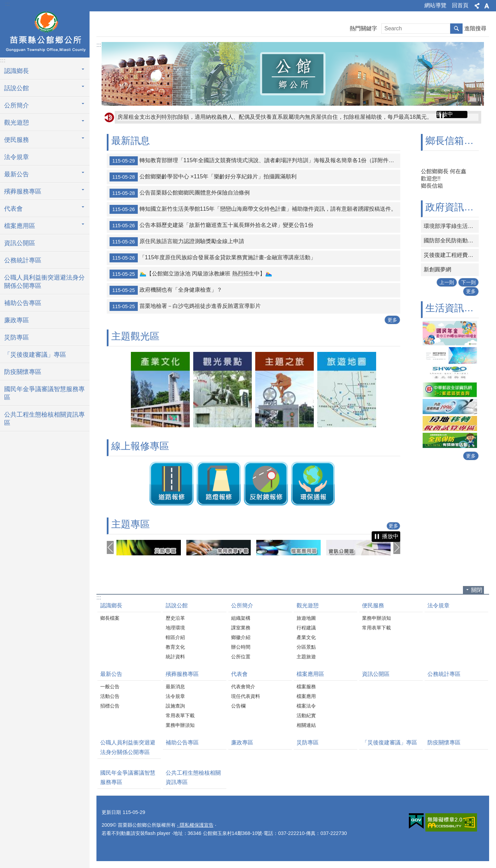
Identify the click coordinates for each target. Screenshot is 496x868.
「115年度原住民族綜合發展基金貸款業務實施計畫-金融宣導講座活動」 (213, 258)
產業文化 (306, 637)
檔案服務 (306, 687)
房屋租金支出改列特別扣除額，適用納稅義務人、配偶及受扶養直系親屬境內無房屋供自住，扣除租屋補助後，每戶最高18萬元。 (275, 117)
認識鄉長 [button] (17, 71)
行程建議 (306, 628)
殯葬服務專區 (182, 674)
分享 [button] (477, 6)
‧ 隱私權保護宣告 (195, 825)
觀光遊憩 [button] (17, 123)
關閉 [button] (477, 590)
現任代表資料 (246, 696)
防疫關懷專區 (23, 372)
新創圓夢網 (437, 269)
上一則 (447, 282)
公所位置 (241, 657)
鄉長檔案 (110, 618)
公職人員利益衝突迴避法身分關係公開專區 (44, 282)
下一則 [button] (397, 547)
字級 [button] (487, 6)
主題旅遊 (306, 657)
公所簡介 (242, 605)
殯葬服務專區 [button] (23, 191)
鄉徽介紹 (241, 637)
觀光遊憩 (308, 605)
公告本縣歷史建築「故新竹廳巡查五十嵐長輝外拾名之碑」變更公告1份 (211, 226)
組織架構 (241, 618)
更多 (392, 320)
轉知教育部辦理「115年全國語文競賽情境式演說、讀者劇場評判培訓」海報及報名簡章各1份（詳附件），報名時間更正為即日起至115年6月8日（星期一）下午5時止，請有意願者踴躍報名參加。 (255, 161)
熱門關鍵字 (363, 28)
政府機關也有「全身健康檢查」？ (166, 290)
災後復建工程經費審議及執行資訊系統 (451, 255)
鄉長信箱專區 (454, 141)
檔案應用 (306, 696)
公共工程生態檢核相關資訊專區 (44, 419)
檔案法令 (306, 706)
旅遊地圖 (306, 618)
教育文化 (175, 647)
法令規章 (17, 157)
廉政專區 (17, 320)
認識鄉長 (111, 605)
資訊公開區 (20, 243)
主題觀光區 (135, 336)
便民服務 (373, 605)
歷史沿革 (175, 618)
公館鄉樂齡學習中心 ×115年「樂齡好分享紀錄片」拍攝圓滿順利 (203, 177)
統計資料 (175, 657)
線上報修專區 (140, 446)
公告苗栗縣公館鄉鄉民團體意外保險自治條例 (180, 193)
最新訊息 (131, 141)
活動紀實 (306, 715)
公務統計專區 (23, 260)
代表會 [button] (13, 209)
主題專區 (131, 524)
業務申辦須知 (376, 618)
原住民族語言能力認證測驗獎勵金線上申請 (177, 242)
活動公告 (110, 696)
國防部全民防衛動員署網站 (451, 240)
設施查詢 (175, 706)
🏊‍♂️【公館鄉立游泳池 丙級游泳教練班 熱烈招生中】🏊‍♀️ (191, 274)
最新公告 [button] (17, 174)
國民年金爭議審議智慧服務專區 (44, 393)
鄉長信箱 (432, 186)
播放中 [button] (445, 114)
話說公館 (177, 605)
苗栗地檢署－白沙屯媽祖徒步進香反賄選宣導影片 (185, 306)
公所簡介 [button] (17, 105)
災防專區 (17, 337)
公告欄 (238, 706)
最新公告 (111, 674)
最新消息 (175, 687)
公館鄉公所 (45, 33)
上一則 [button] (110, 547)
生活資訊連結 (454, 308)
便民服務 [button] (17, 140)
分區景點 (306, 647)
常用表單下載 (376, 628)
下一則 (468, 282)
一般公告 (110, 687)
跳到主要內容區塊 (4, 4)
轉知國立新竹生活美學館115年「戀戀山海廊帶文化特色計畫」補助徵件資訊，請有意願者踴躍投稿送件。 (253, 209)
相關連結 (306, 725)
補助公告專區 (23, 303)
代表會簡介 (243, 687)
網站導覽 (435, 5)
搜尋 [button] (456, 29)
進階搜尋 (475, 28)
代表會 (239, 674)
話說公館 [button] (17, 88)
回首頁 (460, 5)
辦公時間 (241, 647)
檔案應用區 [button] (20, 226)
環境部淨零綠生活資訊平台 (451, 226)
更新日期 (111, 812)
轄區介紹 (175, 637)
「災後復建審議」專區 (35, 355)
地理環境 (175, 628)
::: (7, 4)
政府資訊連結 (454, 207)
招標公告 (110, 706)
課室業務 (241, 628)
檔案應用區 (310, 674)
